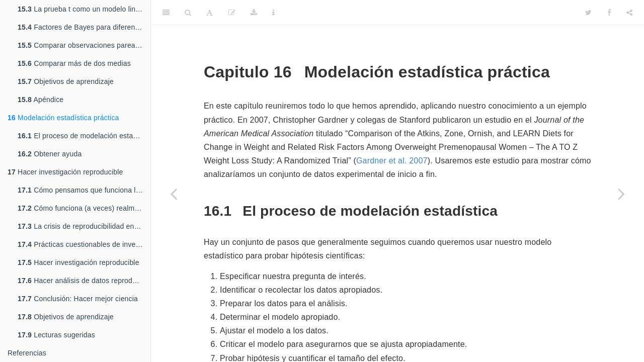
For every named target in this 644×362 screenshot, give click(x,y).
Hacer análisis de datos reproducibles (84, 281)
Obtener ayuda (50, 154)
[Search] (188, 13)
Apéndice (41, 100)
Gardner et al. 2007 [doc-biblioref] (392, 161)
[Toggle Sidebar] (166, 13)
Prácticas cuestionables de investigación (84, 244)
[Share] (629, 13)
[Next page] (621, 194)
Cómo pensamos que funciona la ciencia (84, 190)
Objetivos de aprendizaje (66, 81)
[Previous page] (174, 194)
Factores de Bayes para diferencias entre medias (84, 27)
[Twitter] (588, 13)
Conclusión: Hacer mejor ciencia (78, 299)
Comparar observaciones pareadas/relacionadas (84, 45)
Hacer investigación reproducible (65, 172)
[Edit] (232, 13)
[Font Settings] (210, 13)
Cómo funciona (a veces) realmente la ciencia (84, 208)
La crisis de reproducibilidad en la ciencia (84, 226)
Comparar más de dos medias (74, 63)
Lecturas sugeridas (56, 335)
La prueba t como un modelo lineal (82, 9)
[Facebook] (609, 13)
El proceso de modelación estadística (84, 136)
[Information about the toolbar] (273, 13)
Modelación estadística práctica (63, 118)
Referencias (27, 353)
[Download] (254, 13)
